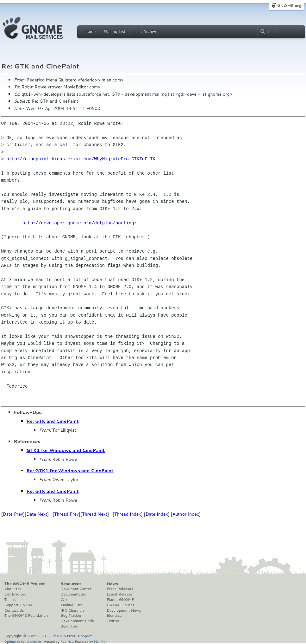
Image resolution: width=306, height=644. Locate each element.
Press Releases (120, 589)
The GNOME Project (25, 584)
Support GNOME (20, 605)
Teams (10, 600)
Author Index (186, 514)
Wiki (64, 600)
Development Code (77, 621)
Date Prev (13, 514)
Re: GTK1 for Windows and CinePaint (70, 471)
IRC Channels (72, 610)
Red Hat (66, 641)
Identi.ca (114, 615)
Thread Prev (66, 514)
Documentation (74, 594)
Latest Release (119, 594)
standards (34, 641)
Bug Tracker (71, 615)
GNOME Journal (121, 605)
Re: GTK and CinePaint (53, 421)
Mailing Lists (116, 31)
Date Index (157, 514)
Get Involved (16, 594)
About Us (13, 589)
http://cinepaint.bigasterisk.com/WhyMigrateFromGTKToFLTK (81, 159)
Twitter (113, 621)
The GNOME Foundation (26, 615)
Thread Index (128, 514)
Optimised (12, 641)
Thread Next (95, 514)
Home (90, 31)
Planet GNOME (120, 600)
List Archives (147, 31)
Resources (71, 584)
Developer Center (76, 589)
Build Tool (69, 626)
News (112, 584)
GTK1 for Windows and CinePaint (66, 450)
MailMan (101, 641)
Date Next (37, 514)
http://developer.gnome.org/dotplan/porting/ (80, 223)
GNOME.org (289, 6)
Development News (124, 610)
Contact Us (14, 610)
